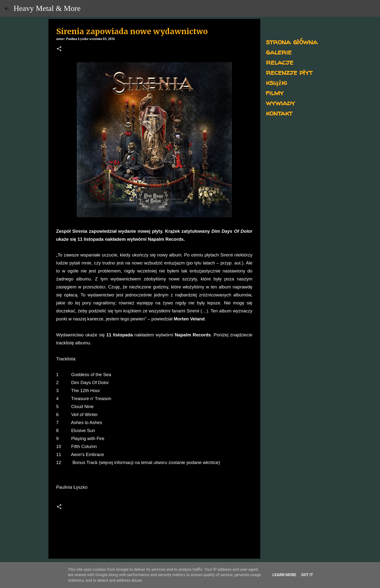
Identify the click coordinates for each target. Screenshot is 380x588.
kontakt (279, 113)
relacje (280, 62)
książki (276, 82)
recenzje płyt (289, 72)
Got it (307, 575)
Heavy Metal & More (47, 8)
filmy (275, 92)
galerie (279, 52)
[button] (59, 49)
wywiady (280, 103)
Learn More (284, 575)
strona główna (292, 42)
